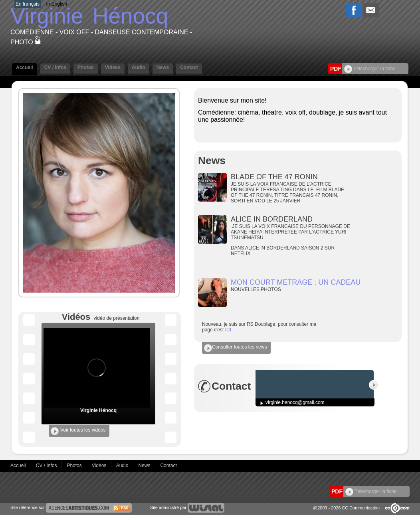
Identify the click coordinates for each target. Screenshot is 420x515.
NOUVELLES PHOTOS (257, 289)
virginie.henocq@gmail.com (295, 402)
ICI (228, 330)
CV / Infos (55, 67)
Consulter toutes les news (235, 348)
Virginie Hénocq (98, 410)
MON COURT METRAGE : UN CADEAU (296, 282)
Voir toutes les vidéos (78, 431)
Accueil (25, 67)
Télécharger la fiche (370, 69)
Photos (86, 67)
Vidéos (113, 67)
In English (56, 4)
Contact (189, 67)
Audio (139, 67)
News (163, 67)
